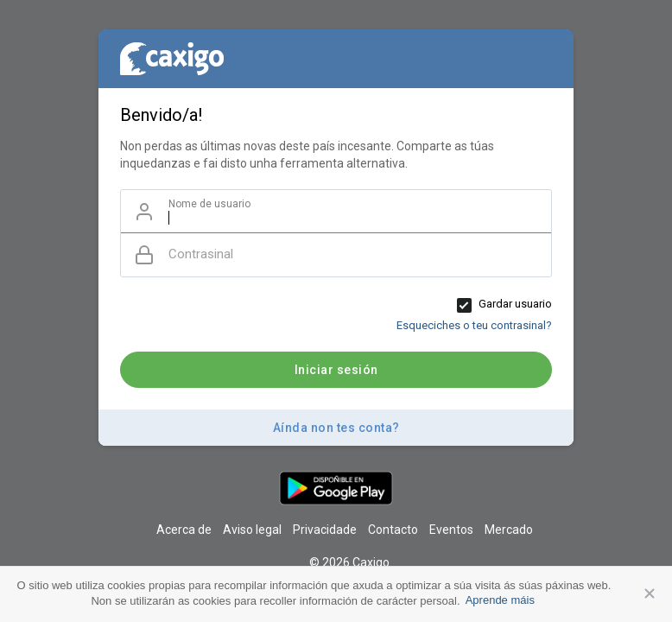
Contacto (393, 530)
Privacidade (325, 530)
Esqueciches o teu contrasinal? (474, 325)
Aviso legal (252, 530)
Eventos (451, 530)
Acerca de (184, 530)
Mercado (509, 530)
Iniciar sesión (336, 370)
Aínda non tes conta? (336, 428)
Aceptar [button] (650, 594)
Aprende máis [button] (500, 600)
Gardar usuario (515, 304)
